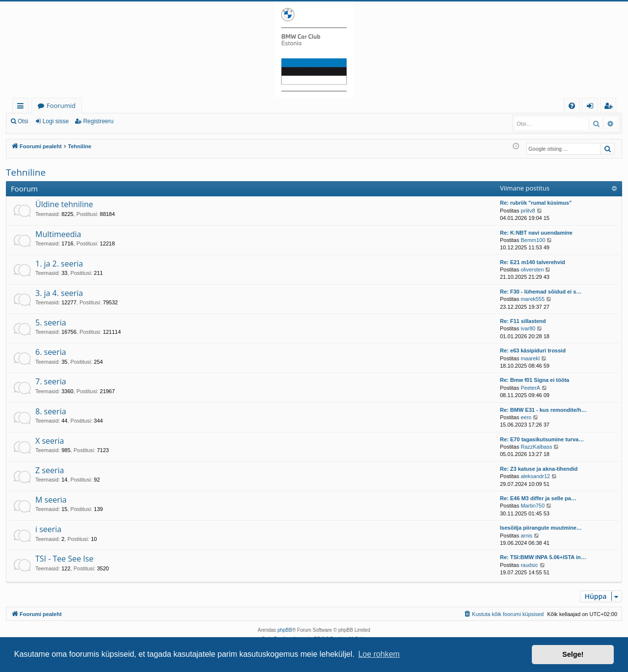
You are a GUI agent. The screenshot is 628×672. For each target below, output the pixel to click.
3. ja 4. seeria (59, 293)
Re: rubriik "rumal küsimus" (536, 203)
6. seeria (51, 352)
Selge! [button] (573, 654)
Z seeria (50, 470)
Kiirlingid (22, 107)
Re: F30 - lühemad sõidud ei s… (541, 292)
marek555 (533, 299)
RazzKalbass (536, 447)
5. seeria (51, 323)
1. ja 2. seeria (59, 264)
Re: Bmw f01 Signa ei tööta (535, 380)
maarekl (530, 358)
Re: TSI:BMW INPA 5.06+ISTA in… (543, 557)
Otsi (23, 121)
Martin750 (533, 506)
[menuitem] (572, 106)
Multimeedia (58, 234)
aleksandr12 (535, 476)
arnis (526, 536)
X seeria (50, 441)
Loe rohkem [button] (379, 654)
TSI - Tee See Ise (64, 559)
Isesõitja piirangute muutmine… (541, 528)
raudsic (529, 565)
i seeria (48, 529)
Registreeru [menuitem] (610, 107)
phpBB (285, 630)
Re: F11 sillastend (523, 321)
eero (526, 417)
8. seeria (51, 411)
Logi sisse (56, 121)
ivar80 (528, 328)
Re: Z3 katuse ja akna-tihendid (539, 469)
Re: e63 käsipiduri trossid (533, 350)
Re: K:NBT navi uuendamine (536, 233)
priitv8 (528, 211)
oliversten (532, 269)
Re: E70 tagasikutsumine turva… (542, 439)
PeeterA (530, 388)
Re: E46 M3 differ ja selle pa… (538, 498)
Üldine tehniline (64, 204)
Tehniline (26, 172)
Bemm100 (533, 240)
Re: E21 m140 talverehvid (533, 262)
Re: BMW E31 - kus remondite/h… (543, 410)
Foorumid (61, 106)
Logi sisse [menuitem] (592, 107)
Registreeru (98, 121)
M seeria (51, 500)
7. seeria (51, 381)
